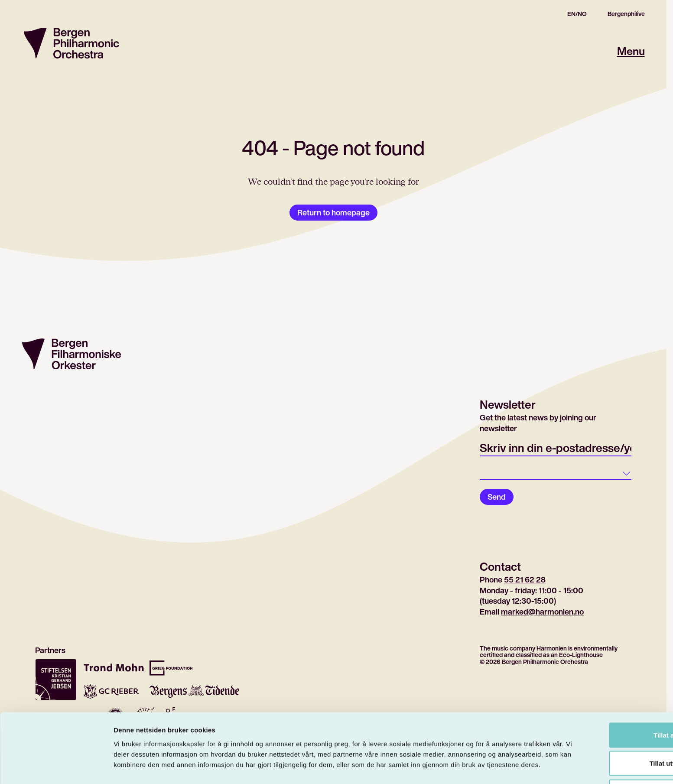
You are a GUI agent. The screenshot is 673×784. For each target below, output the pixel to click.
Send (497, 497)
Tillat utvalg (600, 727)
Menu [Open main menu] (630, 51)
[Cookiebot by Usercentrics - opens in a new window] (56, 767)
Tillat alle (601, 699)
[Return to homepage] (72, 43)
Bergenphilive (626, 14)
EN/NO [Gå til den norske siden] (577, 14)
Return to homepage (333, 212)
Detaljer (462, 767)
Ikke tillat (601, 756)
